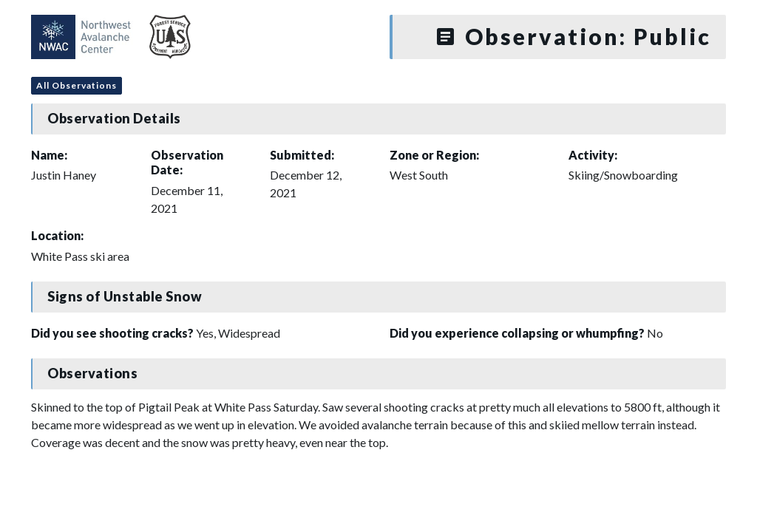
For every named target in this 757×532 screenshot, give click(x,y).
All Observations (77, 85)
